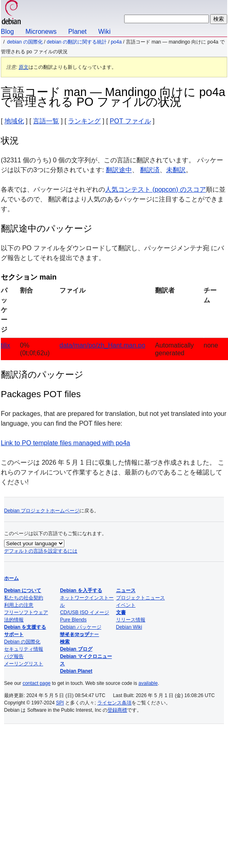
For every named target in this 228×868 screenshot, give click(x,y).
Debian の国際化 (25, 42)
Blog (7, 32)
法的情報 (14, 620)
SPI (60, 703)
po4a (116, 42)
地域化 (14, 121)
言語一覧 (46, 121)
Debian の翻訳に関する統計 (77, 42)
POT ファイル (130, 121)
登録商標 (117, 710)
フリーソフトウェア (26, 612)
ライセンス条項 (114, 703)
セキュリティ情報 (24, 649)
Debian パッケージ (80, 627)
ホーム (11, 578)
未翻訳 (176, 170)
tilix (5, 345)
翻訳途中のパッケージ (47, 228)
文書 (121, 612)
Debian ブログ (76, 649)
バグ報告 (14, 656)
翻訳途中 (119, 170)
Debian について (23, 590)
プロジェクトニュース (140, 598)
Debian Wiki (129, 627)
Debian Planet (76, 671)
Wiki (104, 32)
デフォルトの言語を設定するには (41, 551)
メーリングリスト (24, 664)
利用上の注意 (19, 605)
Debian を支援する (25, 627)
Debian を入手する (81, 590)
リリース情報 (131, 620)
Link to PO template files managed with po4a (66, 443)
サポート (14, 634)
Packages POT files (41, 394)
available (148, 683)
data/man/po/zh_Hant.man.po (102, 345)
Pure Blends (73, 620)
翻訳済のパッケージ (42, 375)
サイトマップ (75, 634)
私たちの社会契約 (24, 598)
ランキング (84, 121)
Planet (77, 32)
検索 (65, 642)
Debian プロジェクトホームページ (42, 511)
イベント (126, 605)
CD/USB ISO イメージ (84, 612)
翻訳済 (150, 170)
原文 (24, 67)
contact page (36, 683)
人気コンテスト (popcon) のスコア (156, 189)
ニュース (126, 590)
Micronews (41, 32)
